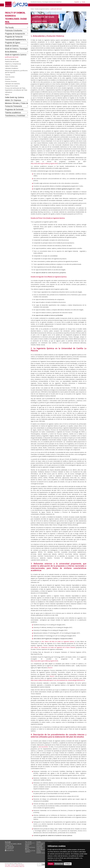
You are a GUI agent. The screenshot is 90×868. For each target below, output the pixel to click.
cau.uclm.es (9, 850)
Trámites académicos (13, 113)
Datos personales (20, 865)
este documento (43, 747)
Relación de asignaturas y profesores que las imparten (16, 71)
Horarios (8, 79)
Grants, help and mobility (41, 850)
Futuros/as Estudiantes (14, 30)
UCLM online (40, 847)
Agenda (27, 848)
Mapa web (22, 866)
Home (32, 9)
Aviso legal (7, 865)
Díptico (7, 94)
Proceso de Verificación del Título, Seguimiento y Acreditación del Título (16, 89)
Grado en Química (12, 46)
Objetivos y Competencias (13, 64)
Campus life (39, 848)
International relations (28, 845)
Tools (83, 2)
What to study (40, 844)
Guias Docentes (10, 77)
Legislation (28, 852)
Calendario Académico (12, 68)
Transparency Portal (30, 851)
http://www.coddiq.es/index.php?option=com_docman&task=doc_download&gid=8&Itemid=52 (58, 680)
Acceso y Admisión (11, 59)
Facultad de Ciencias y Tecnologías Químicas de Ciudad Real (46, 2)
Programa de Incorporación (15, 34)
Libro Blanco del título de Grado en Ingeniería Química (58, 641)
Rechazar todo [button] (59, 864)
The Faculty (9, 27)
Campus (27, 846)
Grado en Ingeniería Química (16, 55)
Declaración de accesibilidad (12, 866)
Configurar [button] (68, 864)
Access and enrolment (39, 846)
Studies (39, 842)
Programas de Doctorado (14, 109)
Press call (27, 849)
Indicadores (9, 92)
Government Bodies (30, 847)
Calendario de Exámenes (12, 84)
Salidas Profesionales (11, 66)
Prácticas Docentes (11, 81)
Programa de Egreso (13, 43)
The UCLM (28, 842)
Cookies (13, 865)
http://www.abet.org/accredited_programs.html (44, 163)
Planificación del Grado (12, 61)
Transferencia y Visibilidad (15, 116)
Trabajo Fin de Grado (11, 86)
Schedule (39, 852)
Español (77, 2)
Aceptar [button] (51, 864)
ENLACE (50, 668)
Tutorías (8, 75)
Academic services (41, 853)
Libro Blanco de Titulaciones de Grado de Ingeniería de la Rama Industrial (53, 647)
